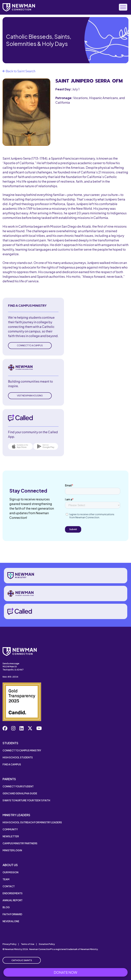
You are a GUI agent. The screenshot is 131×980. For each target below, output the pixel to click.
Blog (6, 907)
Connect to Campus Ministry (22, 750)
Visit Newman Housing (30, 396)
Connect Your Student (18, 786)
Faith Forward (12, 914)
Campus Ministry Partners (20, 843)
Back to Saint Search (19, 71)
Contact (9, 886)
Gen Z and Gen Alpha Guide (20, 793)
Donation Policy (47, 944)
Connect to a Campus (30, 345)
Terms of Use (28, 944)
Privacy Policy (9, 944)
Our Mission (10, 872)
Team (6, 879)
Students (10, 743)
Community (10, 829)
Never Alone (11, 921)
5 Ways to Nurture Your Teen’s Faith (26, 800)
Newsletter (11, 836)
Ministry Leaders (16, 815)
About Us (10, 865)
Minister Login (12, 850)
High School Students (18, 757)
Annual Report (13, 900)
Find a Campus (12, 764)
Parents (9, 779)
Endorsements (13, 893)
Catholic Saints (22, 960)
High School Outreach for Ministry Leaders (32, 822)
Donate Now (65, 972)
